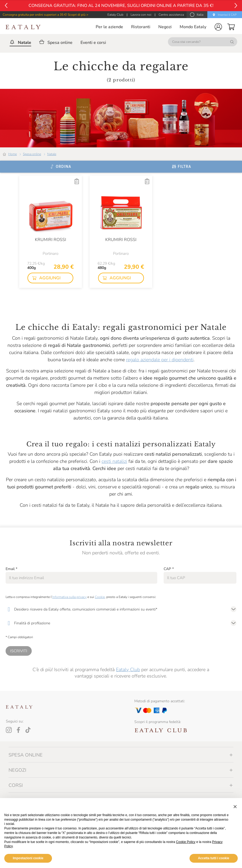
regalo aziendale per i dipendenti (160, 360)
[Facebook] (18, 730)
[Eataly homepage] (23, 27)
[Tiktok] (28, 730)
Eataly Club (128, 670)
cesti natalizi (114, 461)
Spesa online (32, 154)
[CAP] (200, 578)
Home (13, 154)
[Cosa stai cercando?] (203, 42)
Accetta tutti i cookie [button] (214, 858)
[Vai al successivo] (236, 5)
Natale (52, 154)
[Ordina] (61, 167)
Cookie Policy (186, 842)
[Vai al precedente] (6, 5)
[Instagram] (9, 730)
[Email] (81, 578)
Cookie (100, 597)
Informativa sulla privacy (69, 597)
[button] (218, 27)
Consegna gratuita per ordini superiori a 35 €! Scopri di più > (45, 15)
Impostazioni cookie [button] (28, 858)
